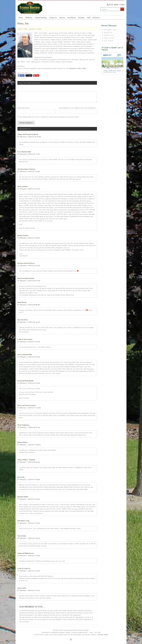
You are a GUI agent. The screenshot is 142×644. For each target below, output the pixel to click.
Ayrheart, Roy (109, 35)
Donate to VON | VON (78, 68)
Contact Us (53, 18)
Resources (96, 18)
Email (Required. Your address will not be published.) (77, 108)
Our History (72, 18)
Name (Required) (23, 108)
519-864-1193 (117, 5)
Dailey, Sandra (109, 38)
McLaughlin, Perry (110, 30)
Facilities (81, 18)
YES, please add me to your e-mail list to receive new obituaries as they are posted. (48, 117)
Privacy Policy (103, 635)
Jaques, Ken (108, 32)
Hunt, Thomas (109, 41)
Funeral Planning (41, 18)
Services (62, 18)
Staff (89, 18)
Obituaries (29, 18)
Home (21, 18)
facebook (71, 640)
